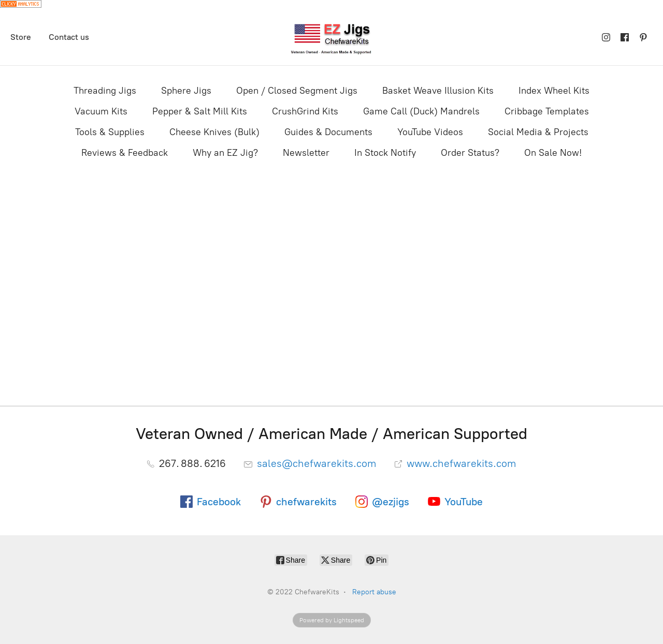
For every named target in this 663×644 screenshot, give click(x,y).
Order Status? (470, 153)
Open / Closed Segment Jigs (297, 91)
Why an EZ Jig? (225, 153)
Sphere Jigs (186, 91)
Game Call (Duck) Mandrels (421, 111)
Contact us (69, 37)
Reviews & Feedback (125, 153)
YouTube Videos (430, 132)
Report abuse (374, 592)
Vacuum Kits (101, 111)
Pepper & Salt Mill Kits (200, 111)
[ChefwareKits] (331, 38)
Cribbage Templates (547, 111)
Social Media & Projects (538, 132)
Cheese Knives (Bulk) (214, 132)
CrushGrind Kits (305, 111)
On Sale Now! (553, 153)
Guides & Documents (328, 132)
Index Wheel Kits (554, 91)
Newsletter (306, 153)
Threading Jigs (105, 91)
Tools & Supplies (110, 132)
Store (21, 37)
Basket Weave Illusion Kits (438, 91)
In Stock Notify (385, 153)
